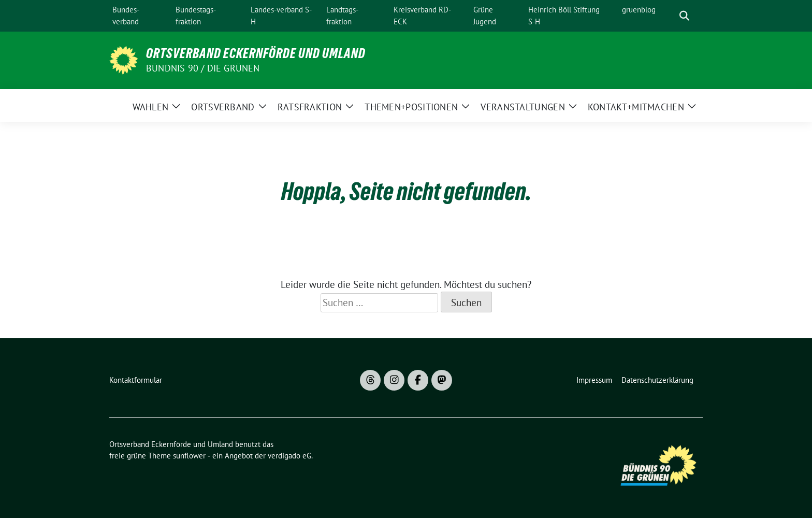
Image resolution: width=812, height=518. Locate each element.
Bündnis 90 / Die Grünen (203, 68)
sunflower (189, 456)
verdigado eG (289, 456)
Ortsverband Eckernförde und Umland (256, 53)
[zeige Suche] (684, 16)
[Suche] (670, 16)
